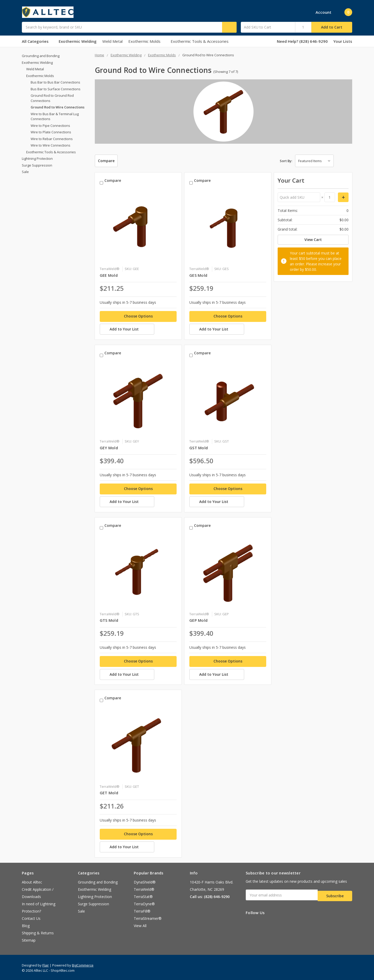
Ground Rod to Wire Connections (58, 107)
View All (140, 925)
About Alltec (32, 881)
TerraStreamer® (148, 917)
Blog (26, 925)
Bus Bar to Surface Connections (56, 89)
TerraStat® (143, 896)
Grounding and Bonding (41, 56)
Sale (25, 172)
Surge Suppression (37, 165)
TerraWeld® (144, 888)
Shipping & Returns (38, 932)
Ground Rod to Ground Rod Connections (52, 98)
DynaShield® (145, 881)
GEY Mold (109, 446)
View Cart (313, 240)
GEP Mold (198, 618)
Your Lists (343, 41)
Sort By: (286, 161)
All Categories (37, 41)
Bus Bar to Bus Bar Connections (55, 82)
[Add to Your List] (138, 329)
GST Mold (199, 446)
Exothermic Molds (147, 41)
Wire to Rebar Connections (52, 139)
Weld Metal (112, 41)
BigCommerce (83, 964)
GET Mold (109, 791)
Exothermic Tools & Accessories (200, 41)
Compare (106, 161)
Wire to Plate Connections (51, 132)
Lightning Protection (37, 158)
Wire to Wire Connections (51, 145)
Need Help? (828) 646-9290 (302, 41)
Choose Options (138, 315)
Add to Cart (332, 27)
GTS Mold (109, 618)
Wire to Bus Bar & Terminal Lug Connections (55, 116)
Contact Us (31, 917)
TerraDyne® (144, 903)
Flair (46, 964)
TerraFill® (142, 910)
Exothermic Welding (78, 41)
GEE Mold (109, 274)
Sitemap (29, 939)
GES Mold (198, 274)
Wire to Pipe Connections (50, 126)
